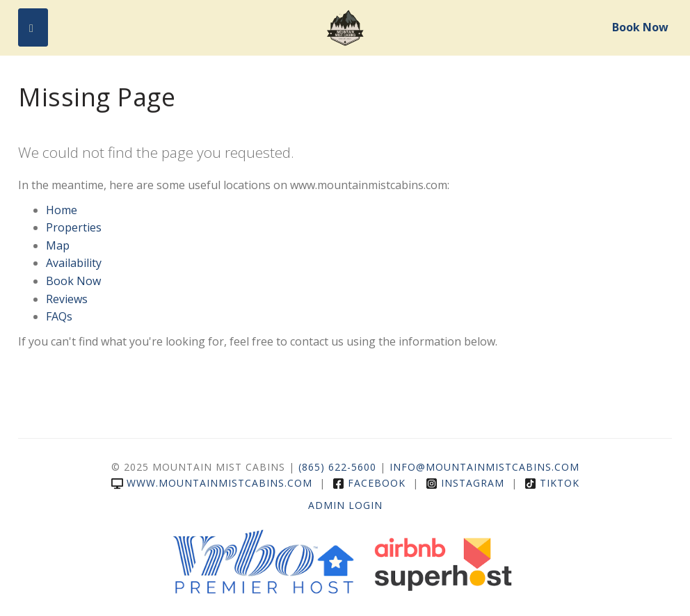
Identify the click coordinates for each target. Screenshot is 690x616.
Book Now (640, 27)
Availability (74, 263)
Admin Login (345, 505)
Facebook (369, 483)
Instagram (465, 483)
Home (62, 210)
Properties (74, 227)
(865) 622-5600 (337, 467)
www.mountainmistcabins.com (212, 483)
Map (58, 245)
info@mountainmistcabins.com (484, 467)
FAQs (59, 316)
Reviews (67, 299)
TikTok (552, 483)
